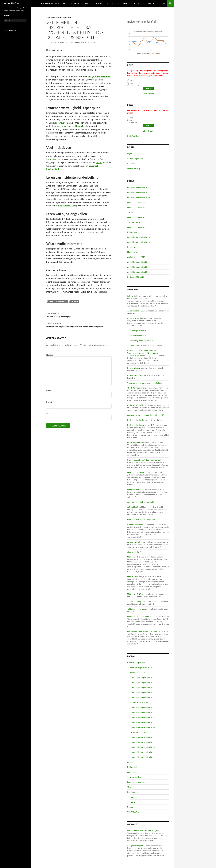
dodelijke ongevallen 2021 (143, 737)
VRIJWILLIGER (99, 3)
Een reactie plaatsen (86, 43)
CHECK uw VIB (134, 405)
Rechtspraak (135, 802)
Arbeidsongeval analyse (137, 331)
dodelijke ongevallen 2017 (138, 192)
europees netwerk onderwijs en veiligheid (145, 415)
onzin (132, 80)
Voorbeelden (135, 777)
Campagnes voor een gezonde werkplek (144, 383)
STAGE (125, 3)
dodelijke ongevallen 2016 (138, 242)
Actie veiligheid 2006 (136, 311)
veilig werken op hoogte (137, 609)
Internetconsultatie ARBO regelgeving (143, 460)
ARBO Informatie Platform (59, 18)
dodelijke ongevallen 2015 (143, 697)
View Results (148, 94)
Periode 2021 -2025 (136, 277)
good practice (137, 3)
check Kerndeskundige (137, 388)
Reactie (50, 355)
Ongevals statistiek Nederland (140, 502)
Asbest (87, 3)
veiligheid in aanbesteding (138, 616)
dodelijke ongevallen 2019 (143, 722)
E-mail (50, 402)
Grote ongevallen (135, 442)
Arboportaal (133, 346)
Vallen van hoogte (135, 601)
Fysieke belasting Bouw (137, 420)
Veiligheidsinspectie (136, 846)
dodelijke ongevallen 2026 (138, 272)
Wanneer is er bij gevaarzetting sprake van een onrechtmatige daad (79, 325)
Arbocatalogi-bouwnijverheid (140, 341)
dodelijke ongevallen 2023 (143, 747)
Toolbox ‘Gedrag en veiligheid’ (79, 315)
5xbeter (131, 296)
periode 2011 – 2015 (136, 257)
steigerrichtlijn (134, 552)
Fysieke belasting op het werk (140, 425)
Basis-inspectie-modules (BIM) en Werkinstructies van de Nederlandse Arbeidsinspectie (143, 353)
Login (130, 154)
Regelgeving (112, 3)
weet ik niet (134, 85)
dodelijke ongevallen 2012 (143, 683)
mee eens (133, 83)
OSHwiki (131, 507)
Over (163, 3)
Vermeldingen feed (135, 159)
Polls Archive (133, 136)
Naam (50, 390)
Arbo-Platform (12, 3)
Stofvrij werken (134, 557)
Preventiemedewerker (137, 524)
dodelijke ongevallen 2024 (138, 262)
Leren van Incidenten (136, 472)
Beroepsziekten (134, 368)
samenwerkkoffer (135, 542)
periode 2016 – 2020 (139, 702)
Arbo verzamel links (136, 336)
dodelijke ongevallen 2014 (143, 692)
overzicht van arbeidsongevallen (141, 519)
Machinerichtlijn (134, 490)
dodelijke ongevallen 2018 (143, 717)
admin (70, 43)
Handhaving (132, 252)
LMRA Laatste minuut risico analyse (143, 831)
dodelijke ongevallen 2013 (138, 237)
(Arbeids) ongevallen (71, 3)
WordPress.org (134, 169)
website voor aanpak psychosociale (142, 631)
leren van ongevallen (58, 302)
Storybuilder (133, 577)
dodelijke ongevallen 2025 (138, 267)
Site (48, 413)
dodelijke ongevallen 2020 (138, 197)
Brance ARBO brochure (137, 375)
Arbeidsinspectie (135, 318)
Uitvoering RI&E (134, 594)
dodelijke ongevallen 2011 (138, 187)
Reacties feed (133, 164)
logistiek (75, 302)
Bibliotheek (153, 3)
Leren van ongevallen (50, 3)
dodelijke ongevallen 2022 (143, 742)
